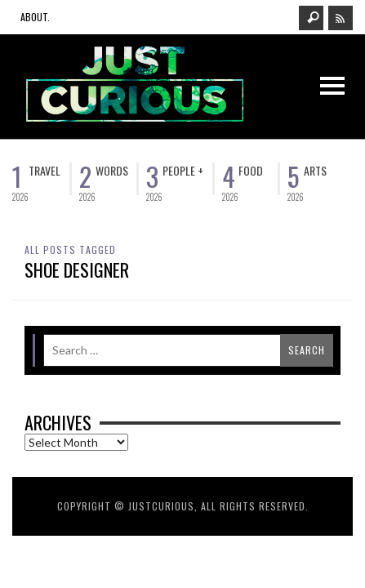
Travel (45, 170)
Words (112, 170)
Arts (315, 170)
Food (251, 170)
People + (183, 170)
